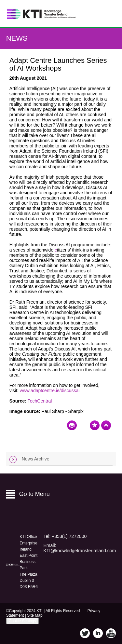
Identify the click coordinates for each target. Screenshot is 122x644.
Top (106, 425)
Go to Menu (34, 494)
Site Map (35, 615)
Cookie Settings (22, 621)
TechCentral (40, 401)
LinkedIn (98, 633)
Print (72, 425)
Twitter (85, 633)
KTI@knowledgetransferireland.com (80, 551)
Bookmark (95, 425)
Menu (108, 14)
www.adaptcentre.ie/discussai (50, 391)
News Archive (36, 459)
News (17, 38)
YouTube (111, 633)
